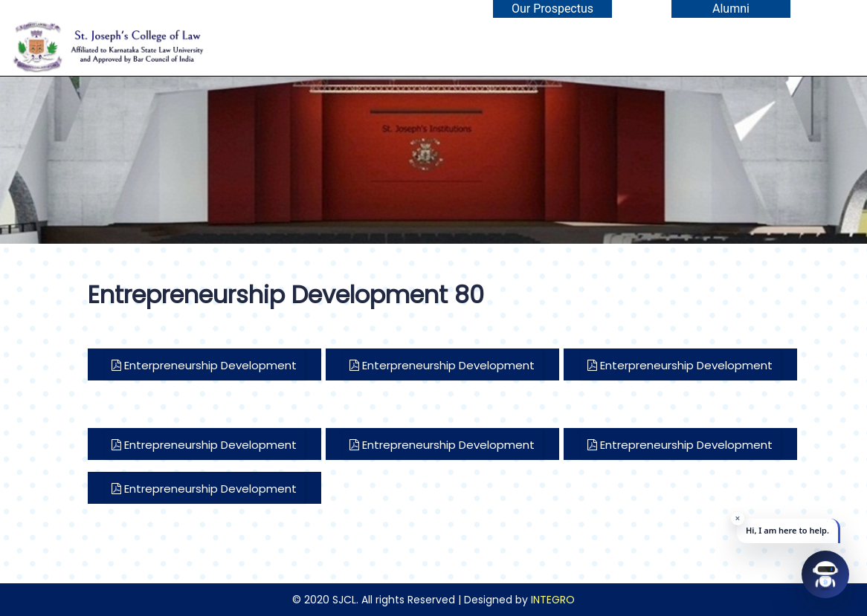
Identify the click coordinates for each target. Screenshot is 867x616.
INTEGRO (553, 600)
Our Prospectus (552, 9)
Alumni (731, 9)
